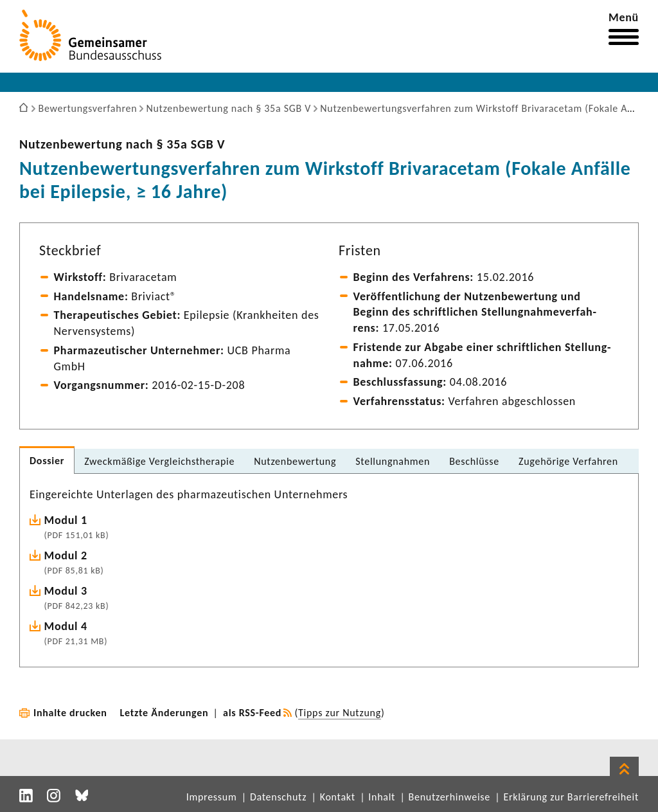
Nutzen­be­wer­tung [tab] (295, 461)
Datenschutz (278, 797)
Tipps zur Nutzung (340, 713)
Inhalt (382, 797)
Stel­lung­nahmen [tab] (393, 461)
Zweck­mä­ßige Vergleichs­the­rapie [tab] (159, 461)
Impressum (212, 797)
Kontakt (338, 797)
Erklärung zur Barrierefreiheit (571, 797)
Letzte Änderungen (164, 713)
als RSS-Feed (252, 713)
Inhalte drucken (70, 713)
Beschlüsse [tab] (474, 461)
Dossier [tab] (47, 461)
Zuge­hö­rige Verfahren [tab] (568, 461)
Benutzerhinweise (449, 797)
